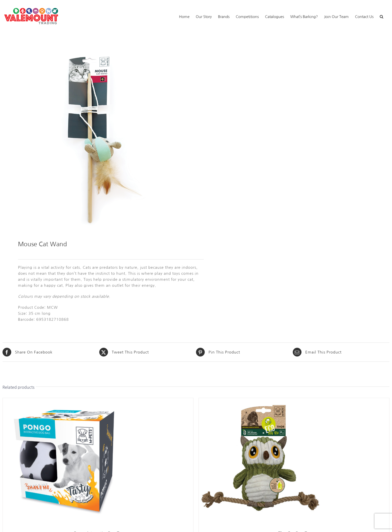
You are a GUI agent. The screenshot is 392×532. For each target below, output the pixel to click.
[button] (381, 16)
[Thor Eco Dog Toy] (261, 401)
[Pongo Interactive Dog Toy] (65, 401)
